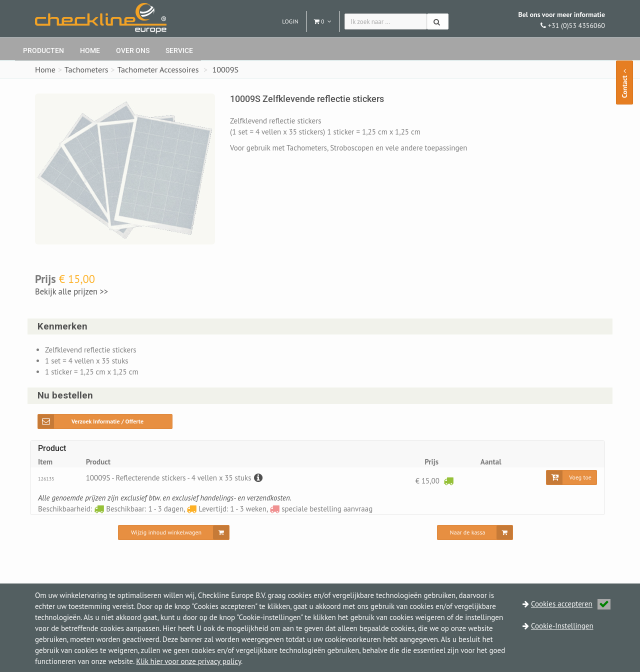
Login (290, 21)
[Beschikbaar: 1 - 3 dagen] (448, 480)
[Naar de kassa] (475, 532)
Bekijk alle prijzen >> (71, 291)
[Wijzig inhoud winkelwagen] (174, 532)
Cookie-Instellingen (562, 626)
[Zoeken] (438, 21)
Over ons (133, 50)
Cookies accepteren (571, 604)
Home (90, 50)
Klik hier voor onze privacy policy (188, 661)
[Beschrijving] (257, 478)
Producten (43, 50)
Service (179, 50)
